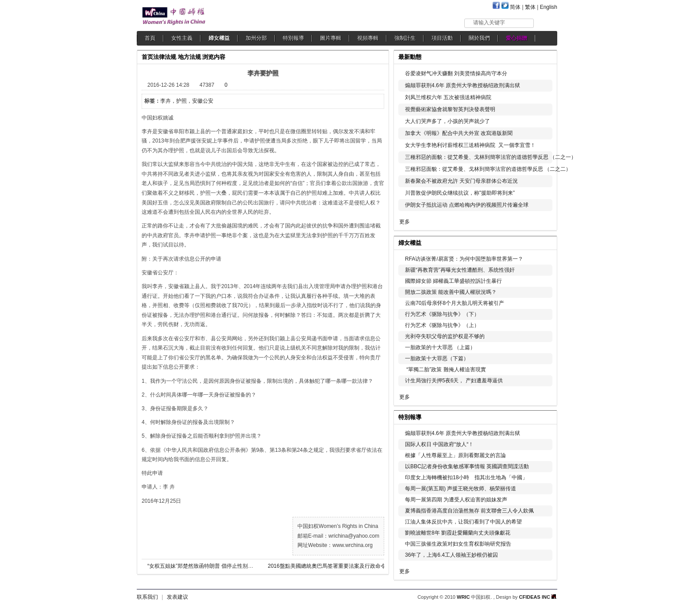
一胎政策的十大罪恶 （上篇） (440, 347)
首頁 (150, 38)
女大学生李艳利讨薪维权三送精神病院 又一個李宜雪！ (470, 145)
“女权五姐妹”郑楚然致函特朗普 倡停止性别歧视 (203, 566)
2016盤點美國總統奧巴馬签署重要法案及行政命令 (327, 566)
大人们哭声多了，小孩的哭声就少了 (447, 121)
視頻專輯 (368, 38)
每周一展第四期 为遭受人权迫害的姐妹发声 (456, 500)
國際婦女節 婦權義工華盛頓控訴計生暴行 (453, 281)
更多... (544, 242)
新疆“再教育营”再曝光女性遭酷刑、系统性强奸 (460, 270)
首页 (147, 57)
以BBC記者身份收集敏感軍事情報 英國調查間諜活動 (467, 466)
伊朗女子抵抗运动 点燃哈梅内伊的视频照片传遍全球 (467, 205)
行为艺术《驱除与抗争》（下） (442, 314)
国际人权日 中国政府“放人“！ (439, 444)
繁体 (530, 7)
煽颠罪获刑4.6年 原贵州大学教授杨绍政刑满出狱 (463, 85)
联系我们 (147, 597)
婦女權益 (219, 38)
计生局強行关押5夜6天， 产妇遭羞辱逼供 (454, 381)
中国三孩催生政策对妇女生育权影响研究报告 (458, 544)
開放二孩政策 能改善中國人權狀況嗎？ (451, 292)
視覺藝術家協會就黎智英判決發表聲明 (450, 109)
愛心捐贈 (517, 38)
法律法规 (165, 57)
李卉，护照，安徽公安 (187, 101)
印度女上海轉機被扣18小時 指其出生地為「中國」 (466, 477)
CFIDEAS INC (538, 597)
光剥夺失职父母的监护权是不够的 (445, 336)
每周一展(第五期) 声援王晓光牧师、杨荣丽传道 (461, 489)
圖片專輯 (331, 38)
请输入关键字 (489, 23)
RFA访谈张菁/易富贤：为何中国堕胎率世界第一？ (464, 259)
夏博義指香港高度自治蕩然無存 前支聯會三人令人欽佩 (469, 511)
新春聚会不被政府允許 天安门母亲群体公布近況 (461, 181)
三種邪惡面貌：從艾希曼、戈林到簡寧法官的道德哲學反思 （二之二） (488, 169)
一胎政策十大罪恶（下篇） (437, 358)
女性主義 (182, 38)
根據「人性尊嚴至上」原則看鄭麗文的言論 (455, 455)
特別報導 (293, 38)
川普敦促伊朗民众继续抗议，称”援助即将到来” (460, 193)
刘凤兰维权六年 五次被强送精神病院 (448, 97)
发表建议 (177, 597)
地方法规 (189, 57)
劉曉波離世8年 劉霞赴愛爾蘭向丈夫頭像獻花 (458, 533)
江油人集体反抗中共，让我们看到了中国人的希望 (463, 522)
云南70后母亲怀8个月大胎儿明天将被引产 (455, 303)
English (549, 7)
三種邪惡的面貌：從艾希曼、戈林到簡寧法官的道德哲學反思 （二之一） (491, 157)
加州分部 (256, 38)
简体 (515, 7)
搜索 (546, 23)
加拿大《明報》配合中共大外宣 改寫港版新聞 (459, 133)
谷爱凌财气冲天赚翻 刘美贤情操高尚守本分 (456, 73)
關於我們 (479, 38)
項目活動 (442, 38)
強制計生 (405, 38)
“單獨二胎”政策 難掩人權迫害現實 (445, 370)
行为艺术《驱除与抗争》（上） (442, 325)
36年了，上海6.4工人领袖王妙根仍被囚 (451, 555)
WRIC (463, 597)
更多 (405, 222)
